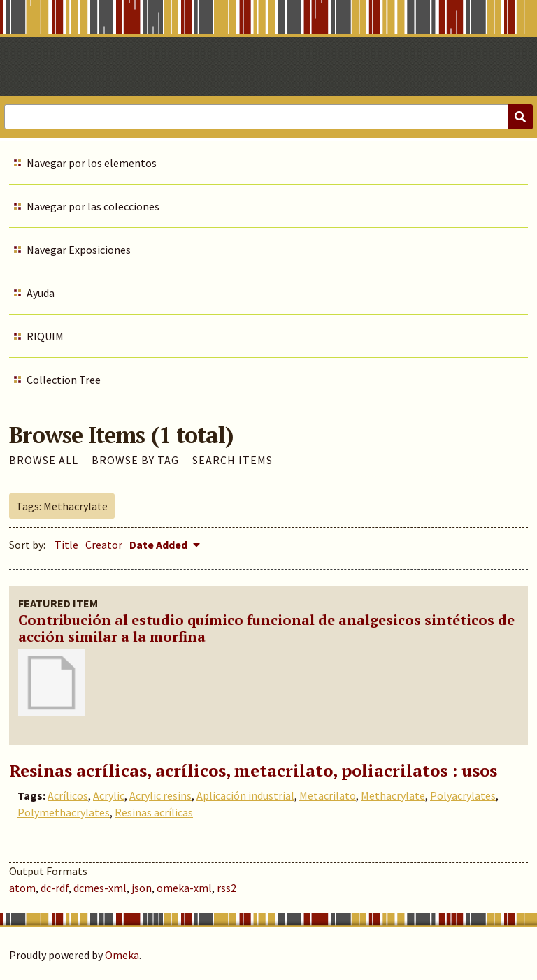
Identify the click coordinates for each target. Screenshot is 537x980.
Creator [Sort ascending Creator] (104, 545)
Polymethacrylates (64, 812)
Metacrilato (328, 795)
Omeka (122, 955)
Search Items (232, 460)
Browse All (44, 460)
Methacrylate (393, 795)
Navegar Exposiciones (79, 250)
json (142, 888)
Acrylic (109, 795)
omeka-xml (184, 888)
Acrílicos (68, 795)
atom (22, 888)
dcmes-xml (100, 888)
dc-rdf (55, 888)
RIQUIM (45, 336)
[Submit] (520, 117)
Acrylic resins (160, 795)
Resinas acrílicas (154, 812)
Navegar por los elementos (92, 163)
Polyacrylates (463, 795)
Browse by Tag (135, 460)
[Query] (268, 117)
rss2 (227, 888)
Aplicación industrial (245, 795)
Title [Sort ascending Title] (66, 545)
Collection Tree (64, 380)
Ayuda (41, 293)
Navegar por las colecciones (93, 206)
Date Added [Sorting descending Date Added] (159, 545)
